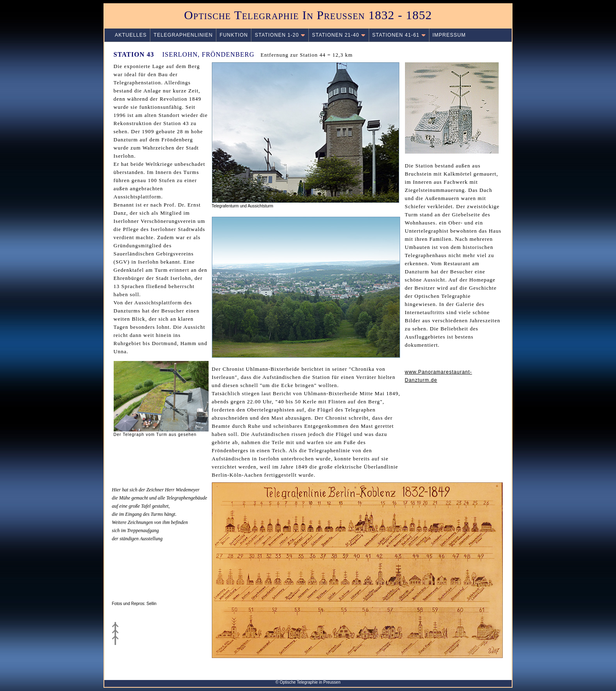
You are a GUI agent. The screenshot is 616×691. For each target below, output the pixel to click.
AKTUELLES (127, 35)
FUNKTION (234, 35)
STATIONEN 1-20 (280, 35)
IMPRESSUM (449, 35)
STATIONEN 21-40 (339, 35)
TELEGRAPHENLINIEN (183, 35)
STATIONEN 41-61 (399, 35)
